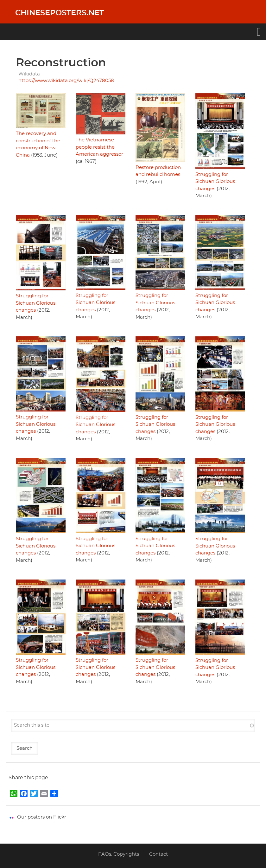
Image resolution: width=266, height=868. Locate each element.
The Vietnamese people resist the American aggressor (99, 147)
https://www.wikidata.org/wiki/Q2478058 (66, 81)
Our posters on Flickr (42, 817)
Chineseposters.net (60, 13)
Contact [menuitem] (158, 854)
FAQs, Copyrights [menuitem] (119, 854)
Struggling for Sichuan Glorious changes (215, 182)
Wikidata (29, 74)
